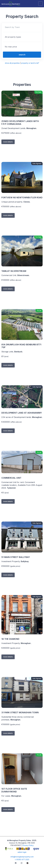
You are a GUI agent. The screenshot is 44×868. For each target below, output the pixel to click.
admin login (22, 852)
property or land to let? (30, 63)
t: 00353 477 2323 (22, 859)
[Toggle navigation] (40, 4)
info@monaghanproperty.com (22, 857)
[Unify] (11, 4)
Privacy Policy (28, 845)
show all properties (12, 63)
